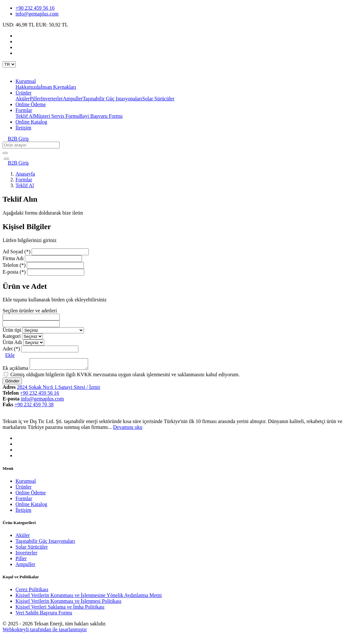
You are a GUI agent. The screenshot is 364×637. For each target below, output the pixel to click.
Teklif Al (25, 116)
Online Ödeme (31, 104)
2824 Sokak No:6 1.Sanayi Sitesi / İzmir (59, 389)
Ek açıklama (15, 370)
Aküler (23, 99)
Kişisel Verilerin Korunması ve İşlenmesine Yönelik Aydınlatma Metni (89, 597)
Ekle (10, 355)
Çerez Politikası (32, 591)
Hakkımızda (28, 87)
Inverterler (52, 99)
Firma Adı (13, 258)
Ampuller (73, 99)
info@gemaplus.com (37, 14)
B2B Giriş (18, 139)
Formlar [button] (24, 110)
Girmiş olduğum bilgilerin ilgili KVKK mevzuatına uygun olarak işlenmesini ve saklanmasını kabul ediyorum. (125, 376)
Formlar (24, 180)
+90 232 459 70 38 (34, 406)
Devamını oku (128, 429)
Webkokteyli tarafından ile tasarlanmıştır (45, 631)
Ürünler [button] (24, 93)
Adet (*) (11, 349)
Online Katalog (31, 122)
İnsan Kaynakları (58, 87)
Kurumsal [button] (26, 81)
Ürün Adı (12, 342)
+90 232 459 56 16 (35, 8)
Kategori (12, 336)
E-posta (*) (14, 272)
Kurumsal (26, 483)
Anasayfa (25, 174)
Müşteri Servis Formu (56, 116)
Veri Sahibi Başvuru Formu (44, 615)
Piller (35, 99)
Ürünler (24, 489)
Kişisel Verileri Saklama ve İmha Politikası (60, 609)
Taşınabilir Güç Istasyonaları (112, 99)
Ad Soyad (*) (16, 252)
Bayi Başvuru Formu (101, 116)
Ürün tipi (12, 330)
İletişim (23, 128)
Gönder (12, 383)
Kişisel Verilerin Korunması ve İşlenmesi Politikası (68, 603)
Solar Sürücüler (158, 99)
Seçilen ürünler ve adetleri (30, 311)
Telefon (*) (14, 265)
